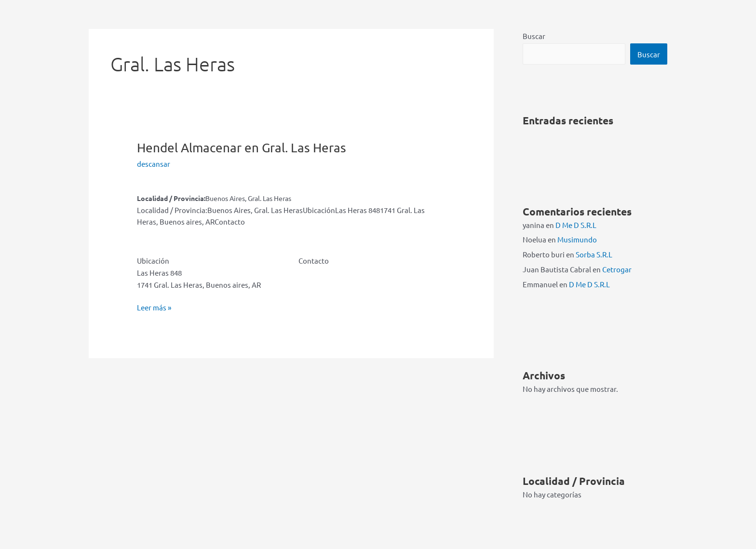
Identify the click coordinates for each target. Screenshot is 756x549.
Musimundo (577, 239)
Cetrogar (617, 269)
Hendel (242, 148)
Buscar (534, 36)
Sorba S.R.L (594, 254)
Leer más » (154, 308)
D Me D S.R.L (576, 225)
